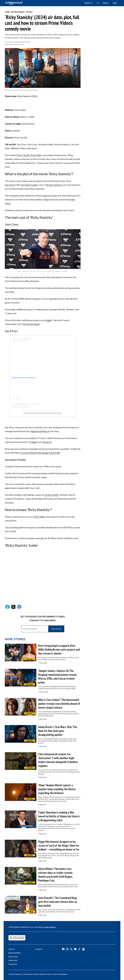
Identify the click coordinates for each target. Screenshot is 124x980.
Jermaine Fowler (30, 185)
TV (98, 3)
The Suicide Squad (31, 324)
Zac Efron (10, 185)
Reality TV (89, 3)
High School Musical (40, 431)
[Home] (14, 3)
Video (115, 3)
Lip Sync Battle (52, 495)
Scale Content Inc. (51, 927)
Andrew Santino (54, 185)
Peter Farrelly (23, 155)
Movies (106, 3)
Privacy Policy (13, 957)
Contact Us (39, 949)
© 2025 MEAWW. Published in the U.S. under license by (27, 927)
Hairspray (47, 442)
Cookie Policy (13, 960)
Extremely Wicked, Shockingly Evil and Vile (40, 453)
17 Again (33, 442)
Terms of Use (13, 964)
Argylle (48, 320)
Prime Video (36, 155)
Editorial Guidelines (15, 953)
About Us (11, 949)
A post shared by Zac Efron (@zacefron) (43, 412)
